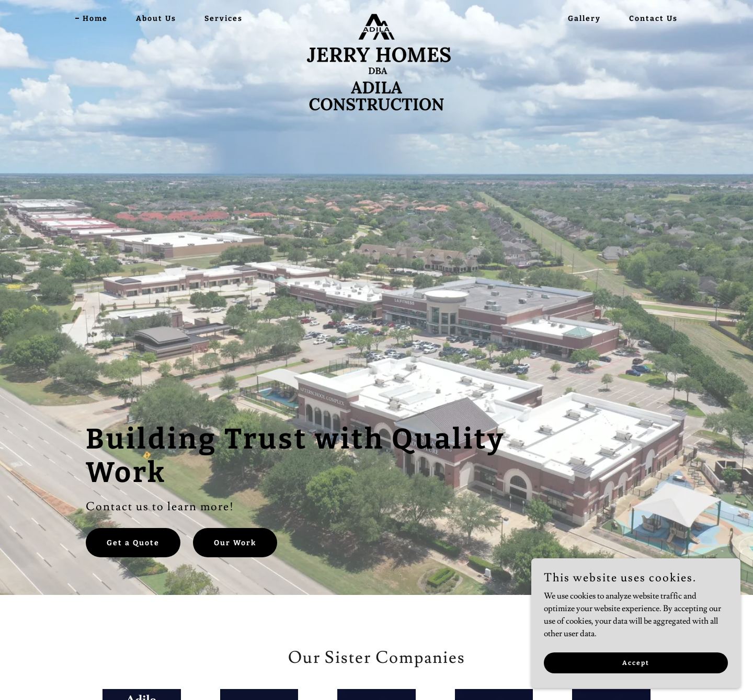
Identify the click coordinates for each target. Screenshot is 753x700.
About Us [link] (156, 19)
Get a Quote (133, 543)
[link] (376, 17)
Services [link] (224, 19)
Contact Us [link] (653, 19)
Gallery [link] (584, 19)
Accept (636, 684)
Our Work (235, 543)
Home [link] (95, 19)
